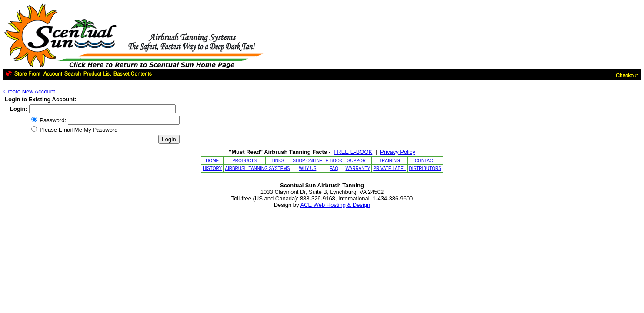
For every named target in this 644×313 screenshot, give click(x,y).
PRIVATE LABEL (389, 168)
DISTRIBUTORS (425, 168)
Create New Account (29, 92)
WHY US (308, 168)
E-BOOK (334, 161)
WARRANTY (358, 168)
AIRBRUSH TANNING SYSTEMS (257, 168)
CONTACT (425, 161)
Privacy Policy (398, 152)
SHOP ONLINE (307, 161)
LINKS (278, 161)
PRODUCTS (244, 161)
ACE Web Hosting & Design (335, 205)
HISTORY (212, 168)
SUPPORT (358, 161)
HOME (212, 161)
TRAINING (390, 161)
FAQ (334, 168)
